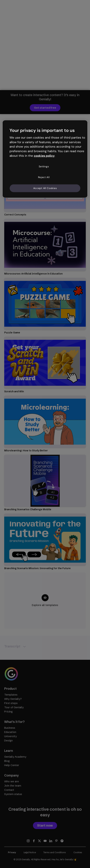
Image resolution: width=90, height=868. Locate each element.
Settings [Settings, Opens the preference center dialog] (44, 166)
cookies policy (44, 156)
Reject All (44, 177)
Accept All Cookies (45, 188)
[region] (45, 159)
